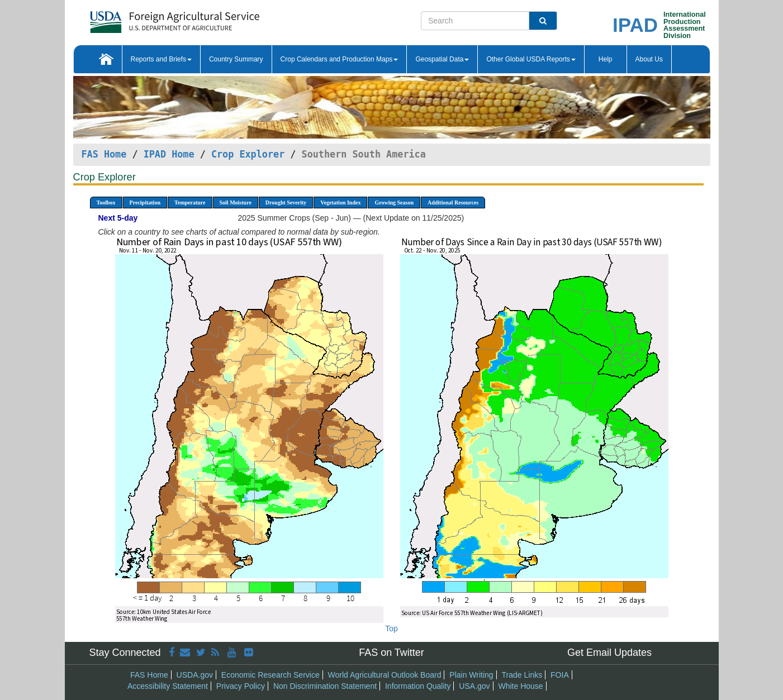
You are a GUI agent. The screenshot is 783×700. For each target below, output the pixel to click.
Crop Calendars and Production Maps (340, 59)
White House (520, 686)
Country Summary (236, 59)
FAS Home (104, 154)
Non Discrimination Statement (325, 686)
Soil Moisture (236, 203)
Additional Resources (453, 203)
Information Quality (418, 686)
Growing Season (394, 203)
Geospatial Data (442, 59)
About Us (649, 59)
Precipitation (145, 203)
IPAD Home (169, 154)
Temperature (190, 203)
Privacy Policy (241, 686)
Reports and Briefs (161, 59)
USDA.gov (195, 675)
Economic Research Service (271, 675)
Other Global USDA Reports (531, 59)
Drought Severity (286, 203)
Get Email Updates (609, 653)
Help (606, 59)
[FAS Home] (147, 18)
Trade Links (522, 675)
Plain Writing (471, 675)
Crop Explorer (248, 154)
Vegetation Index (340, 203)
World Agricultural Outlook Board (385, 675)
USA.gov (474, 686)
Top (391, 628)
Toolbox (106, 203)
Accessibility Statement (168, 686)
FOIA (560, 675)
